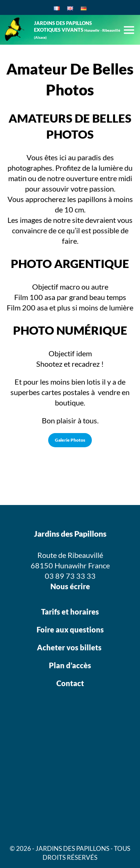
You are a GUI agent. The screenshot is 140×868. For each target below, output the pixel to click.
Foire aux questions (70, 629)
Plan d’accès (70, 665)
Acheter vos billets (70, 647)
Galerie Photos (70, 440)
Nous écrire (70, 586)
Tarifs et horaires (70, 612)
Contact (70, 683)
